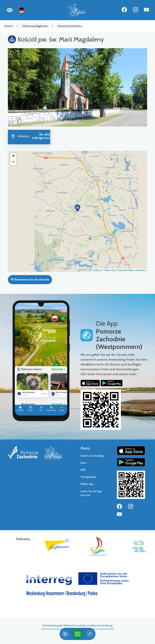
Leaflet (96, 270)
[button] (77, 208)
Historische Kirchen (70, 26)
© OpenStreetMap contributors (131, 270)
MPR (83, 470)
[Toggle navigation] (77, 634)
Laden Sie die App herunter (91, 493)
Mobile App (87, 484)
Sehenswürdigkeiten (35, 26)
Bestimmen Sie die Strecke (30, 280)
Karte (84, 463)
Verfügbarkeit (88, 477)
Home (8, 26)
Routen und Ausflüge (93, 456)
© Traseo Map (108, 270)
